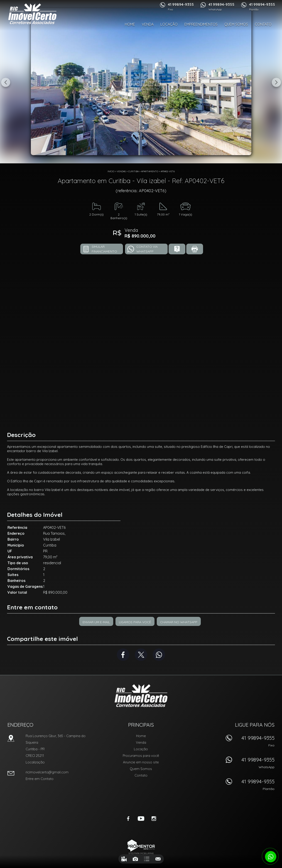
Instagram (154, 819)
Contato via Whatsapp (147, 249)
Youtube (141, 819)
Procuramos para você (141, 756)
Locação (169, 24)
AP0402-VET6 (168, 171)
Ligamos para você (135, 622)
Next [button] (276, 82)
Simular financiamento (104, 249)
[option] (141, 82)
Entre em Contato (40, 779)
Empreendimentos (201, 24)
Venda (148, 24)
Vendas (121, 171)
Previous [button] (6, 82)
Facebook (123, 655)
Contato (263, 24)
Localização (35, 762)
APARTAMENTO (150, 171)
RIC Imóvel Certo (141, 696)
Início (111, 171)
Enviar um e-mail (96, 622)
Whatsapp (159, 655)
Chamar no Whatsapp (179, 622)
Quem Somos (236, 24)
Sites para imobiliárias (141, 853)
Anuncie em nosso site (141, 762)
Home (130, 24)
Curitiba (133, 171)
